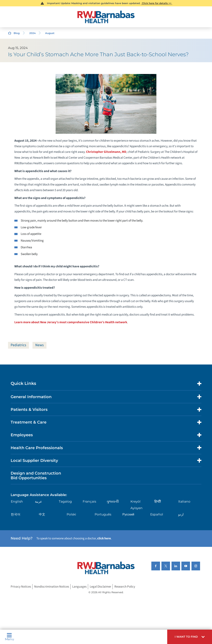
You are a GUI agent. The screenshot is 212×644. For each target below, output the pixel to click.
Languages (79, 587)
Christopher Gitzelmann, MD (106, 152)
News (40, 345)
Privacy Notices (21, 587)
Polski (71, 515)
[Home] (106, 17)
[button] (190, 637)
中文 (42, 515)
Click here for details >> (157, 3)
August (50, 33)
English (17, 502)
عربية (38, 502)
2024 (32, 33)
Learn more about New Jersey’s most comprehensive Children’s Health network (71, 322)
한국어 (16, 515)
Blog (17, 33)
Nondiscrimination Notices (52, 587)
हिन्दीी (158, 502)
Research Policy (125, 587)
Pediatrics (19, 345)
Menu (9, 637)
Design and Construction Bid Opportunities (36, 476)
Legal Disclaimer (100, 587)
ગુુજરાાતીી (113, 502)
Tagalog (65, 502)
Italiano (184, 502)
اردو (181, 515)
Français (89, 502)
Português (103, 515)
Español (157, 515)
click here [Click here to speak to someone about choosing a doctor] (104, 539)
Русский (128, 515)
